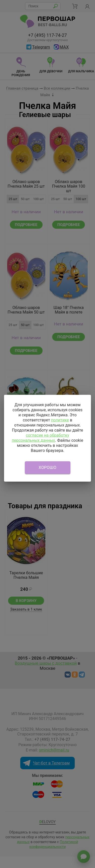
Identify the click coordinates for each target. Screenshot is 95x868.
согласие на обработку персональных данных (40, 438)
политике (60, 420)
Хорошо (48, 468)
